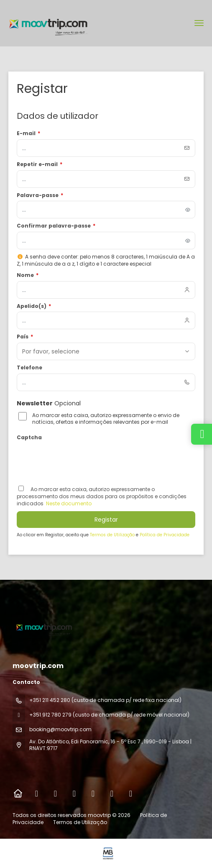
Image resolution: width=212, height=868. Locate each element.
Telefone (29, 368)
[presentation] (80, 460)
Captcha (29, 438)
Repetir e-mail (40, 164)
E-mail (28, 133)
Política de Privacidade (165, 535)
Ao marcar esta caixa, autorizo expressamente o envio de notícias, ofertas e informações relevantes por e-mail (106, 419)
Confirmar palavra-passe (56, 226)
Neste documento (68, 503)
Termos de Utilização (113, 535)
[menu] (199, 23)
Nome (28, 275)
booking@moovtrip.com (60, 729)
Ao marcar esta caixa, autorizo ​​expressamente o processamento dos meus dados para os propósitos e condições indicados (102, 496)
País (25, 337)
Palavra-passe (40, 195)
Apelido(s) (34, 306)
